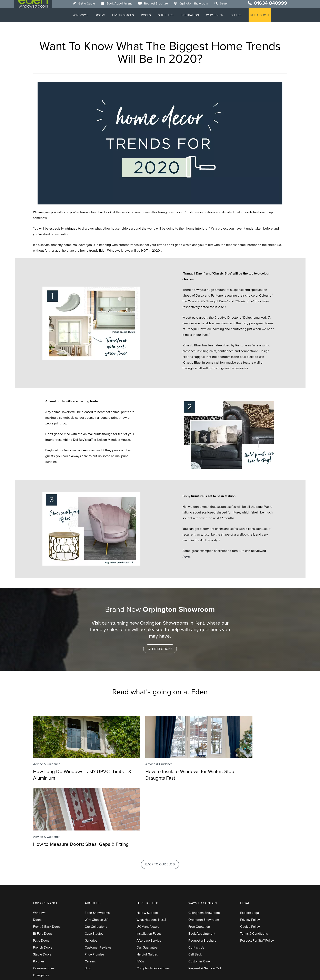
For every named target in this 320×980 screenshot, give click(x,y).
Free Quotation (199, 861)
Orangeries (41, 910)
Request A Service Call (205, 903)
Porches (39, 896)
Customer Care (199, 896)
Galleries (91, 875)
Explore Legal (250, 847)
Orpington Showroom (198, 5)
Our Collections (96, 861)
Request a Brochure (202, 875)
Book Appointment (124, 5)
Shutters (170, 17)
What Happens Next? (151, 854)
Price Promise (94, 889)
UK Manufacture (148, 861)
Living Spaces (128, 17)
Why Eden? (219, 17)
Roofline (39, 938)
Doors (104, 17)
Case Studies (94, 868)
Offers (240, 17)
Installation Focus (149, 868)
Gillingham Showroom (204, 847)
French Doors (43, 882)
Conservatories (44, 903)
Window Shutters (45, 931)
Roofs (150, 17)
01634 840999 (271, 5)
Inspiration (194, 17)
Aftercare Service (149, 875)
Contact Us (196, 882)
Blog (88, 903)
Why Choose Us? (97, 854)
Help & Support (147, 847)
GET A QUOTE (264, 17)
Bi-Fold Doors (43, 868)
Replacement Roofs (47, 924)
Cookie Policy (250, 861)
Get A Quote (91, 5)
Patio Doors (41, 875)
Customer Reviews (98, 882)
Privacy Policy (250, 854)
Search (229, 5)
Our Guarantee (147, 882)
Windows (85, 17)
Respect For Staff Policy (257, 875)
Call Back (195, 889)
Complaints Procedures (153, 903)
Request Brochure (160, 5)
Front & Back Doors (47, 861)
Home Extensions (46, 917)
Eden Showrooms (97, 847)
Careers (90, 896)
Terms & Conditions (254, 868)
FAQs (140, 896)
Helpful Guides (147, 889)
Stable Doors (42, 889)
